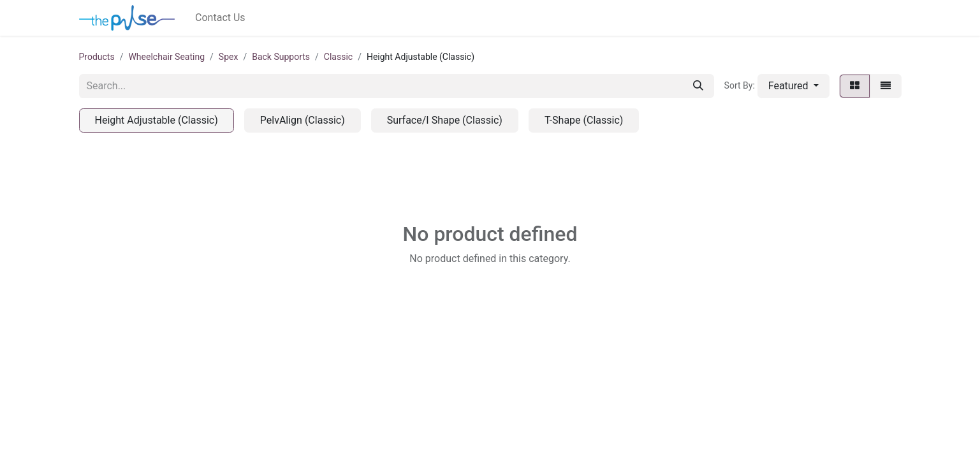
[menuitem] (220, 18)
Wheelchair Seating (166, 57)
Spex (229, 57)
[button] (794, 86)
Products (97, 57)
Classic (338, 57)
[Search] (698, 86)
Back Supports (281, 57)
